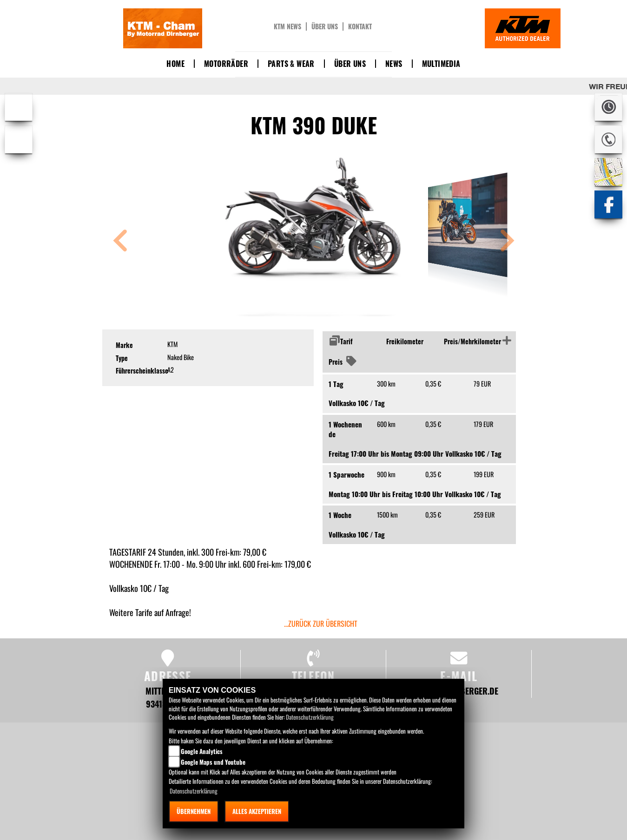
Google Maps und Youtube (213, 762)
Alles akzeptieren (257, 811)
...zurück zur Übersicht (321, 623)
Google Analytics (202, 751)
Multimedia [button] (441, 64)
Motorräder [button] (226, 64)
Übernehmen (194, 811)
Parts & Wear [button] (291, 64)
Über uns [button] (350, 64)
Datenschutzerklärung (310, 717)
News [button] (394, 64)
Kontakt (360, 26)
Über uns (325, 26)
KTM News (287, 26)
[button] (120, 242)
